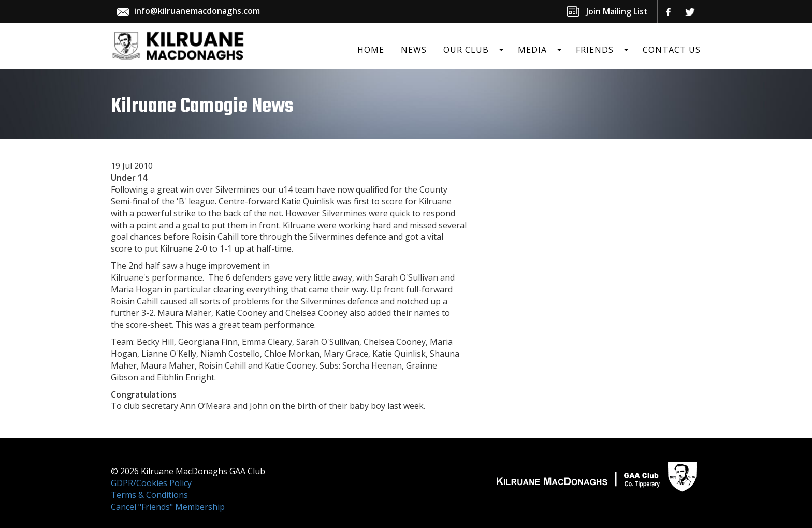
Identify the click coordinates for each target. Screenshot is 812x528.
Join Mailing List (617, 11)
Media (532, 50)
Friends (595, 50)
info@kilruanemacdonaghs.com (197, 11)
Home (371, 50)
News (414, 50)
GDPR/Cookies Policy (151, 483)
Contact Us (672, 50)
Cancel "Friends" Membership (168, 507)
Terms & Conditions (149, 495)
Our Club (466, 50)
